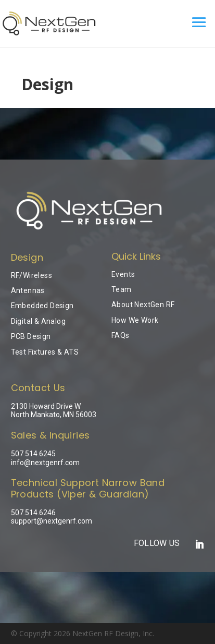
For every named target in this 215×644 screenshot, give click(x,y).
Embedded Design (42, 306)
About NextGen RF (143, 305)
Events (123, 274)
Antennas (28, 290)
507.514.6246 (33, 513)
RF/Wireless (31, 275)
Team (122, 289)
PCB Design (31, 336)
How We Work (135, 320)
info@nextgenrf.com (45, 463)
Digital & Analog (38, 321)
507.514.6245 (33, 454)
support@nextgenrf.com (52, 521)
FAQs (121, 335)
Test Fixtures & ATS (45, 352)
